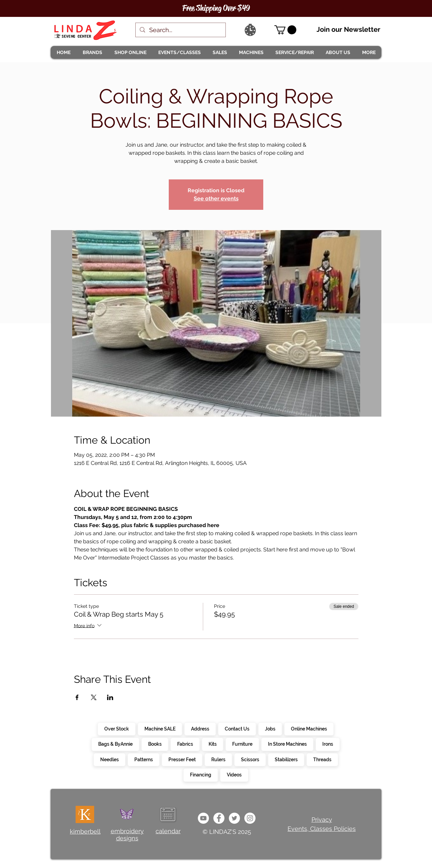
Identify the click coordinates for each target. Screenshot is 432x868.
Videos (234, 774)
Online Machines (309, 728)
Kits (212, 744)
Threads (322, 759)
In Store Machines (287, 744)
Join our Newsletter (348, 29)
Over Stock (116, 728)
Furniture (242, 744)
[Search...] (180, 30)
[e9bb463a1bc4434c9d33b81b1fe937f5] (203, 818)
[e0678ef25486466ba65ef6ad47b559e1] (219, 818)
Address (200, 728)
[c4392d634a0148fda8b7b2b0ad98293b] (234, 818)
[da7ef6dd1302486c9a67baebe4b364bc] (250, 818)
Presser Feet (182, 759)
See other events (216, 199)
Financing (200, 774)
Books (155, 744)
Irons (328, 744)
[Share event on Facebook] (77, 697)
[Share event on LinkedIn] (110, 697)
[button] (92, 52)
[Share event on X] (94, 697)
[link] (285, 30)
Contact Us (237, 728)
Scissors (250, 759)
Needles (109, 759)
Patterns (143, 759)
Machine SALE (160, 728)
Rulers (218, 759)
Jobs (270, 728)
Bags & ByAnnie (115, 744)
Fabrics (185, 744)
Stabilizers (286, 759)
